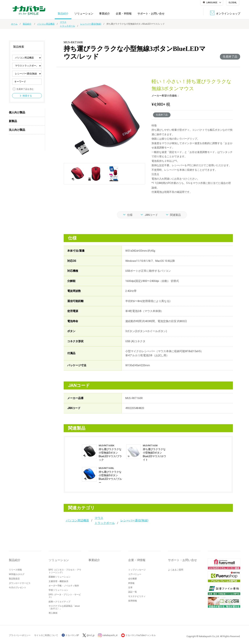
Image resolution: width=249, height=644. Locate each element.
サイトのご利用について (46, 635)
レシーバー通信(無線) (91, 24)
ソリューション (84, 13)
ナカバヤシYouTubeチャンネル (141, 635)
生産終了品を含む (25, 89)
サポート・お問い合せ (151, 13)
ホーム (14, 24)
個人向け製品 (17, 112)
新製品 (13, 121)
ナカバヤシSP (70, 635)
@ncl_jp (91, 635)
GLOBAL (233, 3)
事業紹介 (105, 13)
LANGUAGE (212, 3)
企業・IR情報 (124, 13)
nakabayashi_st (110, 635)
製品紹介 (63, 13)
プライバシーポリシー (20, 635)
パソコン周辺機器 (46, 24)
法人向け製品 (17, 130)
